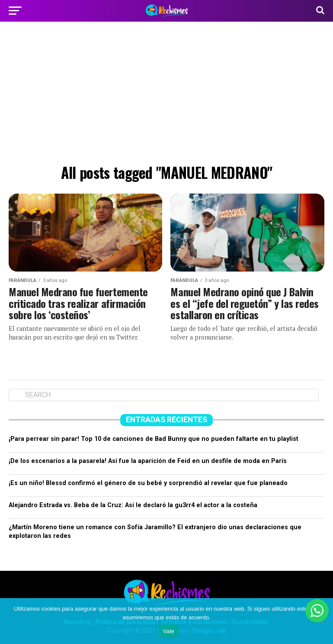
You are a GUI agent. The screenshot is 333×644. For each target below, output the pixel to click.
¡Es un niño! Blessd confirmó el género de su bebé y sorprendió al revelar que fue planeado (148, 483)
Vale (169, 631)
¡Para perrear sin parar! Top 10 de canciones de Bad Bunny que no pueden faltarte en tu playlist (154, 439)
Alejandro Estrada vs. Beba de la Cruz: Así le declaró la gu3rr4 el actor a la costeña (133, 505)
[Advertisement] (166, 95)
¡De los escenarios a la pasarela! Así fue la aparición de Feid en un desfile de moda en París (148, 461)
